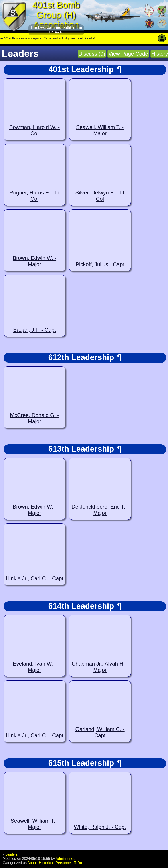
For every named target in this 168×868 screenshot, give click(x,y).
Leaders (12, 854)
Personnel (64, 863)
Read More (99, 38)
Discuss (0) (92, 54)
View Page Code (128, 54)
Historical (46, 863)
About (32, 863)
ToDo (78, 863)
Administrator (66, 858)
